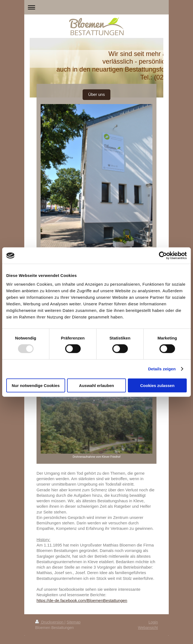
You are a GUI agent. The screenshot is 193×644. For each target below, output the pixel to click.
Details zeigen (162, 369)
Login (153, 622)
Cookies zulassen (157, 385)
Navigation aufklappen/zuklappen (96, 7)
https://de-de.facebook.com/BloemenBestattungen (82, 600)
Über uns (97, 94)
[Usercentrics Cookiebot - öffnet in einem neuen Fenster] (163, 256)
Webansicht (148, 628)
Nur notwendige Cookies (36, 385)
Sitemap (73, 622)
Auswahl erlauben (96, 385)
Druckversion (50, 622)
